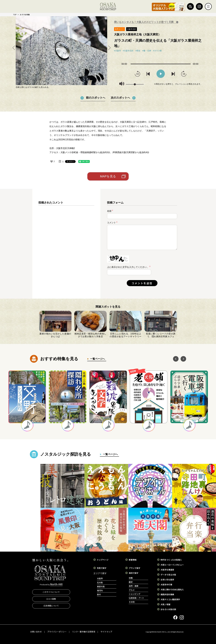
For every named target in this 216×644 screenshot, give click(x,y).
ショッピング (135, 594)
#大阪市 (118, 51)
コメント (112, 223)
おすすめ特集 (25, 15)
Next (109, 48)
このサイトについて (51, 592)
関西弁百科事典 (167, 594)
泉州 (99, 594)
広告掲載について (51, 606)
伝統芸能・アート (136, 598)
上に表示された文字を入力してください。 (128, 267)
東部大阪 (101, 586)
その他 (132, 602)
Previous (14, 48)
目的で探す (134, 573)
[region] (66, 246)
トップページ (103, 560)
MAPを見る (108, 176)
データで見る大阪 (168, 575)
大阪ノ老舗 (165, 604)
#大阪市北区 (128, 51)
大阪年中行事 (166, 585)
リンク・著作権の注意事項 (84, 632)
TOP (15, 15)
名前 (110, 211)
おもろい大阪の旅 (168, 609)
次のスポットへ (120, 98)
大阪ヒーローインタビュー (172, 565)
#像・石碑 (147, 51)
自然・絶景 (134, 586)
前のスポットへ (96, 98)
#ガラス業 (157, 51)
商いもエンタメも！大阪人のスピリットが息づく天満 (144, 22)
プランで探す (135, 568)
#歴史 (138, 51)
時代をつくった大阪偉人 (171, 560)
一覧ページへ (97, 359)
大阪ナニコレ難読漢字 (170, 599)
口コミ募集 (51, 599)
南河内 (100, 590)
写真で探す (102, 568)
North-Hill (56, 584)
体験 (131, 578)
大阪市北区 (131, 29)
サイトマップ (106, 632)
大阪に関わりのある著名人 (172, 589)
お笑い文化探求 (167, 580)
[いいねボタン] (52, 162)
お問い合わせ (36, 632)
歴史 (131, 582)
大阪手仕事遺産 (167, 570)
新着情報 (133, 560)
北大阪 (100, 582)
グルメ (132, 590)
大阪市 (100, 578)
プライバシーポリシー (57, 632)
